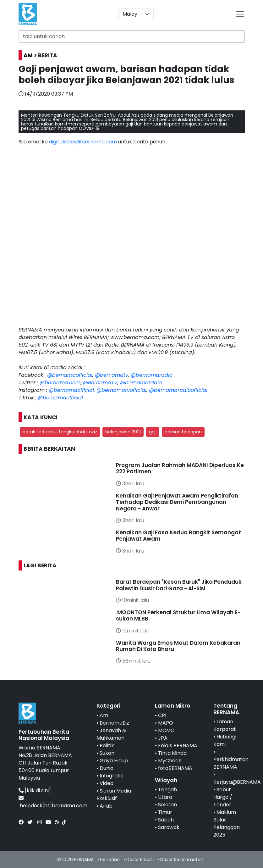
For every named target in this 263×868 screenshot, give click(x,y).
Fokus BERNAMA (178, 746)
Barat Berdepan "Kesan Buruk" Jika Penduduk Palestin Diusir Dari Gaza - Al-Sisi (179, 585)
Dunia (107, 768)
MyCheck (170, 761)
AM (28, 55)
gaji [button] (153, 432)
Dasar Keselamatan (182, 860)
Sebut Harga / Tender (223, 797)
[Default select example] (136, 14)
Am (104, 715)
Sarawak (169, 827)
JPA (163, 738)
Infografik (111, 776)
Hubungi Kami (225, 740)
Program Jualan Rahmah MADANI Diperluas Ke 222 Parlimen (180, 468)
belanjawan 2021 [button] (123, 432)
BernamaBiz (114, 723)
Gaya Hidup (114, 761)
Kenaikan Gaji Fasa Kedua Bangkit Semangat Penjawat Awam (178, 536)
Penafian (110, 860)
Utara (165, 797)
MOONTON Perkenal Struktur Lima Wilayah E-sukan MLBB (178, 615)
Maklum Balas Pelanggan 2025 (227, 823)
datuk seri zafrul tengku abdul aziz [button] (60, 432)
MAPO (166, 723)
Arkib (106, 806)
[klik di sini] (38, 790)
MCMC (166, 730)
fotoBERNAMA (175, 768)
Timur (165, 812)
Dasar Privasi (140, 860)
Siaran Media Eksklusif (114, 795)
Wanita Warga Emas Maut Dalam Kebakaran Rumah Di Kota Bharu (178, 646)
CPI (162, 715)
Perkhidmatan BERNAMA (231, 763)
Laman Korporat (225, 725)
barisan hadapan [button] (183, 432)
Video (107, 783)
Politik (107, 746)
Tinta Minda (172, 753)
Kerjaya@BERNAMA (237, 782)
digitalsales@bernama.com (83, 142)
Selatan (167, 805)
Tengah (167, 790)
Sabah (166, 820)
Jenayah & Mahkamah (111, 734)
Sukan (107, 753)
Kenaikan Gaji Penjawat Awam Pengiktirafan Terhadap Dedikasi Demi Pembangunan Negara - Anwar (177, 502)
